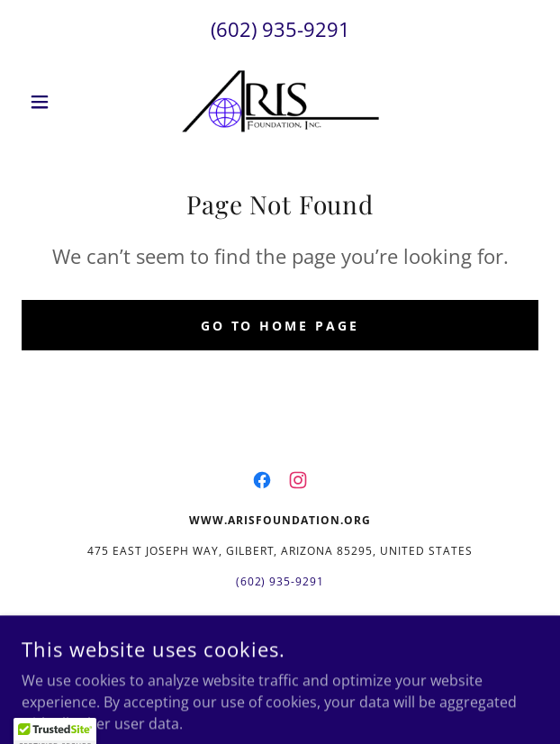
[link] (280, 102)
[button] (60, 102)
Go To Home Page (280, 326)
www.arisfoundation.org (266, 626)
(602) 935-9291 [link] (280, 29)
